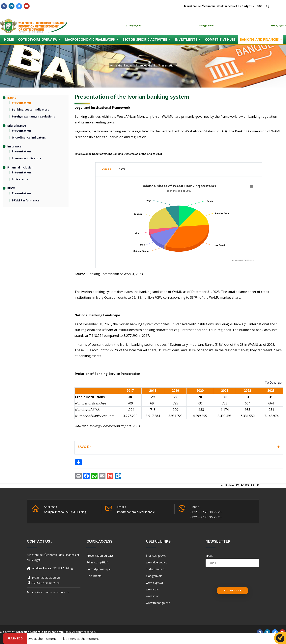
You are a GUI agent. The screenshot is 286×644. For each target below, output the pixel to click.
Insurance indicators (27, 158)
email (209, 556)
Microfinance (17, 126)
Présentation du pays (100, 556)
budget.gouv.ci (155, 569)
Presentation (167, 65)
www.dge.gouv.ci (157, 562)
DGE (259, 6)
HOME (9, 39)
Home (113, 65)
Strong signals (134, 26)
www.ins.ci (153, 596)
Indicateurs (20, 179)
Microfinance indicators (29, 137)
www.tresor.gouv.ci (158, 603)
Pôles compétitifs (98, 562)
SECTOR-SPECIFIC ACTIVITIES (145, 39)
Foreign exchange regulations (33, 116)
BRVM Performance (26, 200)
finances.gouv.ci (156, 556)
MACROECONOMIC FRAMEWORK (90, 39)
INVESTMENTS (186, 39)
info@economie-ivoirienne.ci (136, 512)
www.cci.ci (153, 589)
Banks (153, 65)
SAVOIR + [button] (85, 447)
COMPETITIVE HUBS (220, 39)
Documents (94, 576)
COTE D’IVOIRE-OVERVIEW (38, 39)
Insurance (14, 146)
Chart (107, 169)
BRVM (11, 188)
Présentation (21, 172)
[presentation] (236, 579)
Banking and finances (133, 65)
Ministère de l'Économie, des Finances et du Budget (218, 6)
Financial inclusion (20, 167)
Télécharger (274, 382)
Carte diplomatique (99, 569)
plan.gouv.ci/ (154, 576)
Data (122, 169)
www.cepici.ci (154, 583)
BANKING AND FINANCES (260, 39)
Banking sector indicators (30, 109)
